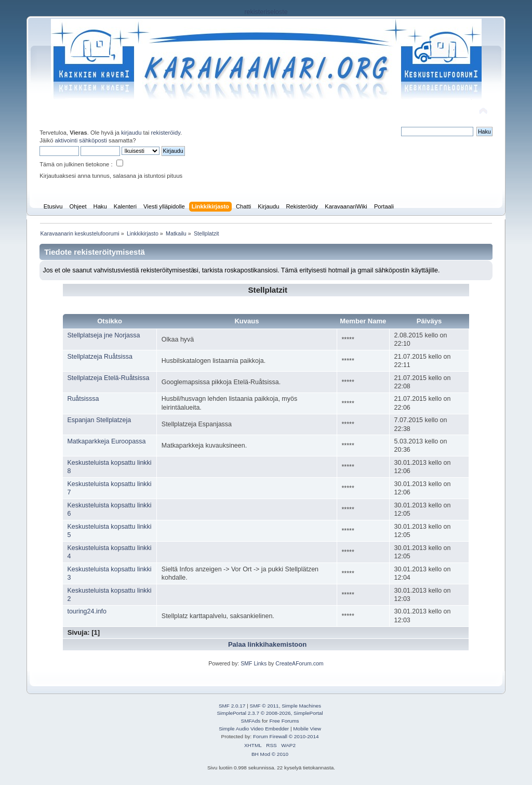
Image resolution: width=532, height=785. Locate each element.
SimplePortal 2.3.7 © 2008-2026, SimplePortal (270, 713)
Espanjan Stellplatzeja (99, 420)
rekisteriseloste (266, 12)
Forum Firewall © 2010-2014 (286, 736)
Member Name (363, 321)
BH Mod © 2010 (270, 754)
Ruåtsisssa (83, 399)
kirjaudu (131, 133)
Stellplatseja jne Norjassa (103, 335)
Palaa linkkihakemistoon (267, 644)
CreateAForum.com (299, 663)
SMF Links (254, 663)
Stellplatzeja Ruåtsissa (99, 357)
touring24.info (87, 611)
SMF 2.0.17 (232, 706)
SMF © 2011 (264, 706)
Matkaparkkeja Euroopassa (106, 441)
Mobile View (307, 729)
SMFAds (251, 721)
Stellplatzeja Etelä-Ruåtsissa (108, 378)
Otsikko (110, 321)
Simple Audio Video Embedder (254, 729)
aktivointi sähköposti (81, 140)
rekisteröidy (166, 133)
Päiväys (429, 321)
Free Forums (284, 721)
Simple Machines (301, 706)
